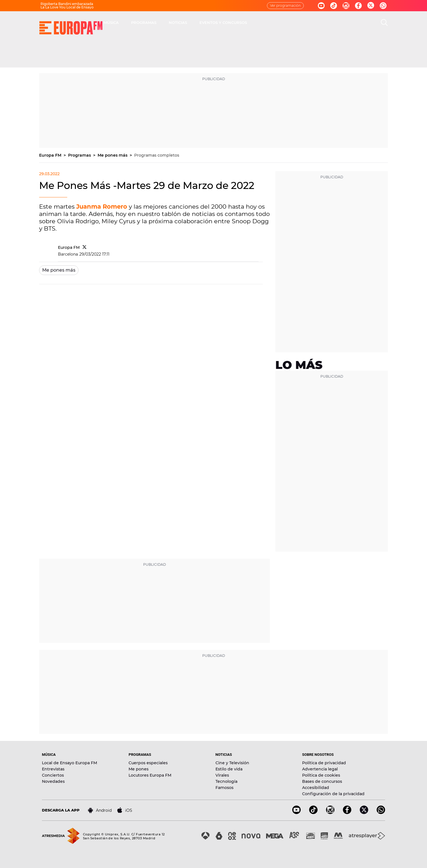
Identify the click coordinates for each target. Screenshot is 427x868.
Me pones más (113, 155)
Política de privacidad (324, 763)
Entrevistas (53, 769)
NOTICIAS (258, 22)
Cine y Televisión (232, 763)
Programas (80, 155)
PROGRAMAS (224, 22)
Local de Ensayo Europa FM (69, 763)
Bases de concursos (322, 781)
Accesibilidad (316, 788)
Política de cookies (321, 775)
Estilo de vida (229, 769)
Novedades (53, 781)
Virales (222, 775)
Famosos (224, 788)
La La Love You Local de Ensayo (67, 7)
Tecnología (226, 781)
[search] (384, 22)
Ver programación (285, 5)
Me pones (139, 769)
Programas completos (157, 155)
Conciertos (53, 775)
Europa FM (51, 155)
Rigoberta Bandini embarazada (67, 4)
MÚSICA (191, 22)
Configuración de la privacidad (333, 794)
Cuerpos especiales (148, 763)
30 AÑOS (163, 22)
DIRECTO (133, 22)
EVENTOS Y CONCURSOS (303, 22)
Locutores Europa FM (150, 775)
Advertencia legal (320, 769)
